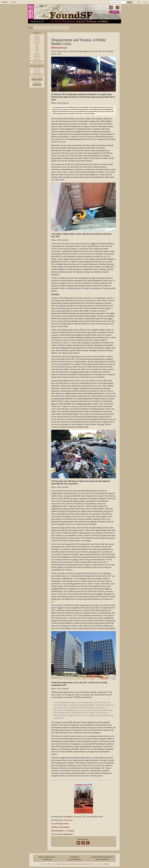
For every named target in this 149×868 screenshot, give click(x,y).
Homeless (37, 59)
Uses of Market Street (60, 824)
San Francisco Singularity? (62, 834)
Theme (58, 28)
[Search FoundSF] (118, 2)
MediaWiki (106, 864)
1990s (37, 47)
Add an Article (37, 69)
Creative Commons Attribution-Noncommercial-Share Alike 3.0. (75, 864)
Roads (37, 35)
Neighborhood (44, 28)
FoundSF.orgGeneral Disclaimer (74, 858)
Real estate (37, 54)
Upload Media (37, 73)
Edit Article (37, 71)
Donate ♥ (114, 12)
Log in (146, 2)
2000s (37, 49)
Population (52, 28)
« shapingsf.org (36, 21)
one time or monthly (37, 79)
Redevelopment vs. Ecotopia (63, 831)
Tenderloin (37, 40)
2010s (37, 52)
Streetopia (83, 51)
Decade (36, 28)
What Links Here (37, 62)
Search (130, 2)
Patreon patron (37, 85)
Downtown (37, 38)
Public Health (37, 57)
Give (67, 28)
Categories (37, 33)
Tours (63, 28)
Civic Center (37, 42)
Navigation (14, 2)
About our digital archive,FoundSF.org (47, 858)
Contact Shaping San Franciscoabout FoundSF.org (102, 858)
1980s (37, 45)
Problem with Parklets (60, 827)
